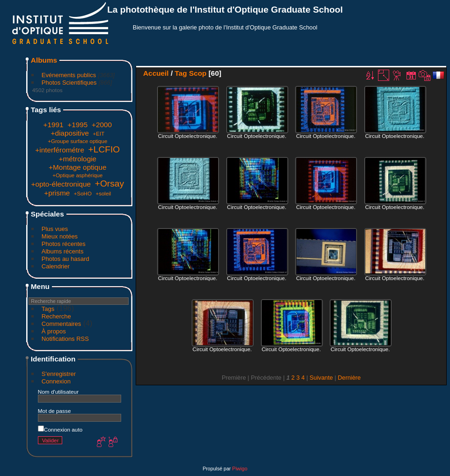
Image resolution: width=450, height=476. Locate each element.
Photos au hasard (65, 259)
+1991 (54, 125)
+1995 (77, 125)
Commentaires (62, 324)
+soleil (103, 194)
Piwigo (240, 469)
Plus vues (55, 229)
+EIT (99, 134)
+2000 (102, 125)
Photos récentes (64, 244)
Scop (198, 73)
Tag (181, 73)
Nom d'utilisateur (58, 392)
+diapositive (70, 133)
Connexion (56, 381)
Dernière (349, 378)
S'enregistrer (59, 374)
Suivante (321, 378)
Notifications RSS (65, 339)
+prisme (57, 193)
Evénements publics (69, 75)
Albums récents (63, 251)
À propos (54, 331)
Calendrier (56, 266)
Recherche (56, 316)
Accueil (156, 73)
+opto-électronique (61, 184)
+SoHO (83, 194)
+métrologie (77, 159)
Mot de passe (54, 411)
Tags (48, 309)
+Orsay (109, 184)
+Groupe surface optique (77, 141)
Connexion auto (60, 429)
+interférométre (60, 150)
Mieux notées (60, 236)
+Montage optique (77, 167)
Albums (44, 60)
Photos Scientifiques (69, 83)
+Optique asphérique (77, 175)
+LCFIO (104, 149)
